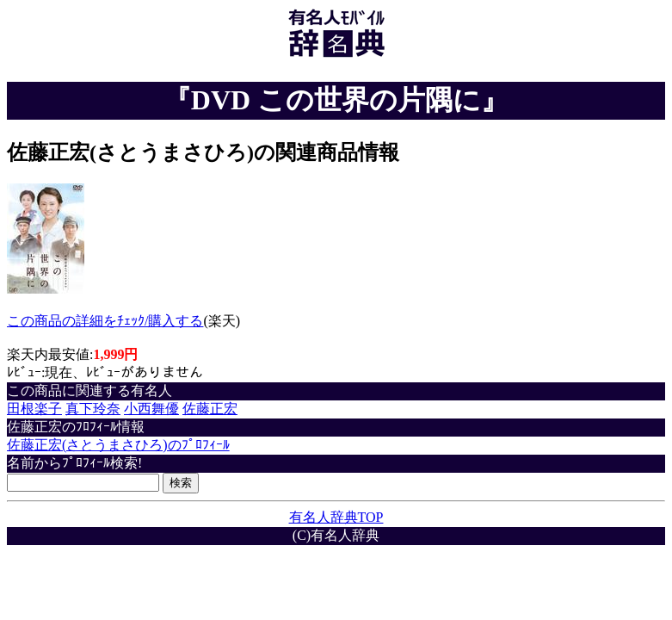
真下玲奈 (93, 409)
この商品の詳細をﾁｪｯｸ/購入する (105, 321)
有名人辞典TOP (336, 517)
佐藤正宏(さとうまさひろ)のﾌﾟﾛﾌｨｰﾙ (118, 445)
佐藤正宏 (210, 409)
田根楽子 (34, 409)
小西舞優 (151, 409)
